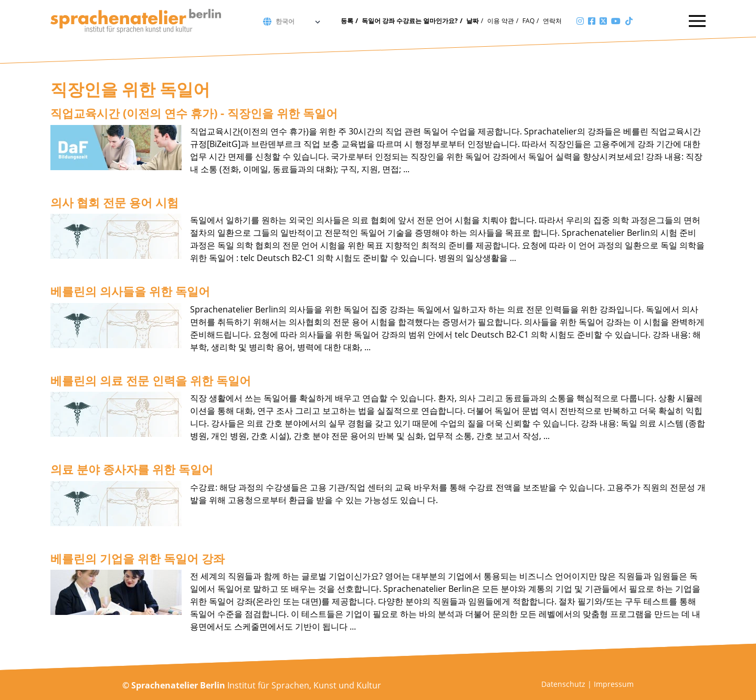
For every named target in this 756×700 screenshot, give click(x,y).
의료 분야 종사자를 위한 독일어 (132, 469)
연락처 (552, 21)
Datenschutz (563, 684)
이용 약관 (501, 21)
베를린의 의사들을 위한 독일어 (130, 291)
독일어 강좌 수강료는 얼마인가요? (410, 21)
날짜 (472, 21)
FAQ (528, 21)
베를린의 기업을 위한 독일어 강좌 (138, 558)
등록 (347, 21)
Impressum (614, 684)
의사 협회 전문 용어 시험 (114, 202)
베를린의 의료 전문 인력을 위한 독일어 (151, 380)
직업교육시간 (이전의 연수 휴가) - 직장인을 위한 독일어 (194, 113)
